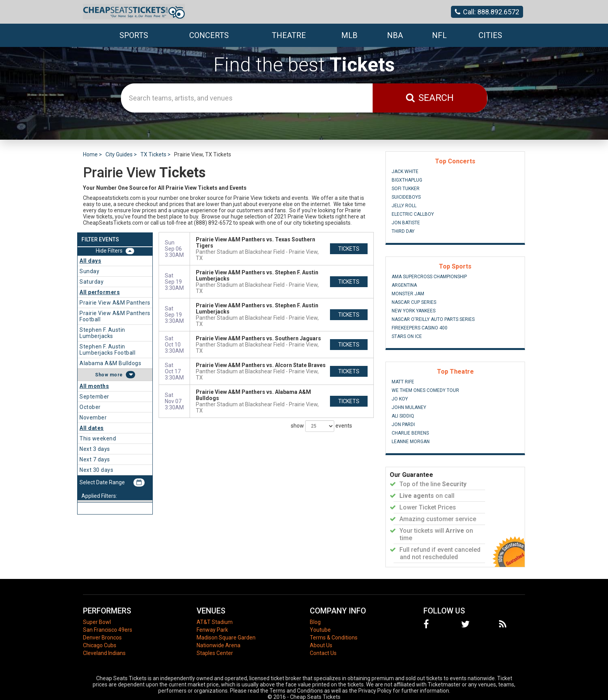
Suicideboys (406, 197)
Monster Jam (408, 294)
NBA (395, 35)
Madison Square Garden (226, 638)
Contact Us (323, 653)
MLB (349, 35)
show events (321, 426)
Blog (315, 622)
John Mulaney (409, 407)
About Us (321, 645)
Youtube (320, 630)
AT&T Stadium (215, 622)
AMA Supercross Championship (429, 277)
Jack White (405, 172)
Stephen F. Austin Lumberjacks (102, 333)
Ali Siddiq (403, 416)
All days (90, 261)
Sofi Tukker (406, 189)
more (116, 375)
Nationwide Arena (218, 645)
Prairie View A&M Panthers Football (115, 316)
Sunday (89, 271)
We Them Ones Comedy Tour (425, 390)
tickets (349, 249)
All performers (100, 292)
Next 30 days (96, 470)
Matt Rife (403, 382)
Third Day (403, 231)
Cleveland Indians (104, 653)
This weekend (98, 438)
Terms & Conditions (334, 638)
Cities (490, 35)
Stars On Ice (407, 336)
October (90, 407)
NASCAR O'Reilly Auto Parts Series (433, 319)
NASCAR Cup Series (414, 302)
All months (94, 386)
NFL (439, 35)
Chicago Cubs (100, 645)
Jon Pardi (403, 425)
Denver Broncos (102, 638)
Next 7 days (95, 459)
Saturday (92, 282)
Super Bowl (97, 622)
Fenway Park (212, 630)
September (94, 397)
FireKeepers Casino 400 (420, 328)
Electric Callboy (413, 214)
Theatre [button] (289, 35)
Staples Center (215, 653)
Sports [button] (134, 35)
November (93, 418)
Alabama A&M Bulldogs (110, 363)
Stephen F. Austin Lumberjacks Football (107, 350)
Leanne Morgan (411, 442)
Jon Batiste (406, 223)
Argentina (404, 285)
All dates (92, 428)
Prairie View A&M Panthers (115, 303)
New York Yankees (414, 311)
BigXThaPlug (407, 180)
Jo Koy (400, 399)
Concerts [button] (209, 35)
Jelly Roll (404, 206)
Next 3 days (95, 449)
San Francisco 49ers (108, 630)
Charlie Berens (410, 433)
